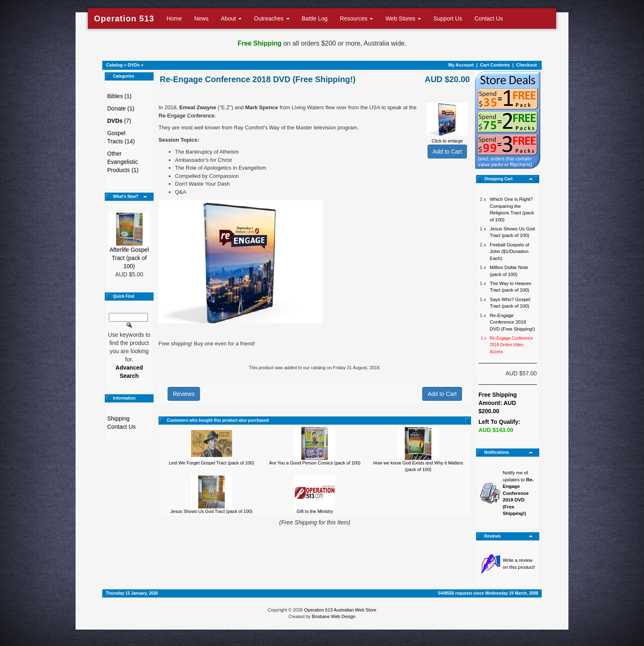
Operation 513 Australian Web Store (340, 610)
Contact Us (489, 18)
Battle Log (315, 18)
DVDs (134, 65)
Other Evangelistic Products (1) (123, 162)
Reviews (184, 394)
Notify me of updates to (518, 493)
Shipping (118, 418)
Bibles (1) (119, 96)
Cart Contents (495, 65)
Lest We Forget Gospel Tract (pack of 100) (212, 463)
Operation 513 (124, 18)
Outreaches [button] (271, 18)
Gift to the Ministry (315, 511)
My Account (461, 65)
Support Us (448, 18)
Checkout (527, 65)
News (201, 18)
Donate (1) (121, 108)
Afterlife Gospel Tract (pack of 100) (129, 258)
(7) (119, 121)
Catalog (114, 65)
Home (174, 18)
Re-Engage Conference (187, 116)
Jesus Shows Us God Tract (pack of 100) (212, 511)
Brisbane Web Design (333, 616)
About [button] (231, 18)
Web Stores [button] (403, 18)
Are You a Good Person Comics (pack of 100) (315, 463)
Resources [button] (357, 18)
